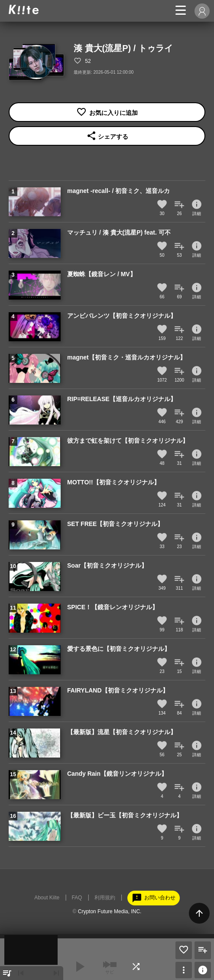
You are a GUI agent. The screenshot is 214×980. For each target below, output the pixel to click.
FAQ (77, 898)
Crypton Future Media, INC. (110, 911)
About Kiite (47, 898)
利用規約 (105, 898)
